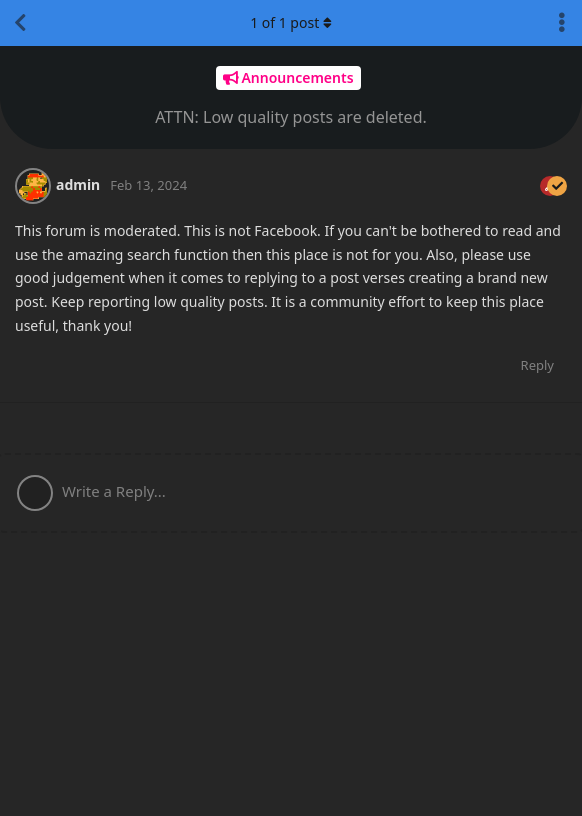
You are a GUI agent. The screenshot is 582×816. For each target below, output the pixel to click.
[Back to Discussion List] (20, 23)
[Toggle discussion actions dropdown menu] (562, 23)
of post (291, 22)
